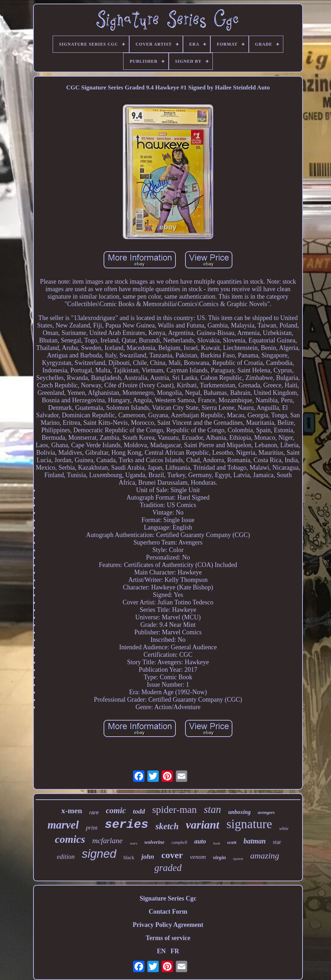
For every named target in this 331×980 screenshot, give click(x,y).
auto (200, 841)
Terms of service (168, 938)
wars (133, 843)
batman (254, 841)
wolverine (154, 842)
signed (99, 854)
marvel (63, 825)
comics (70, 839)
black (129, 858)
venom (198, 857)
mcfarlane (107, 841)
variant (203, 825)
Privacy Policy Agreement (168, 925)
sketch (167, 826)
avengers (266, 812)
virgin (219, 857)
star (277, 842)
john (148, 857)
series (126, 825)
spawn (238, 858)
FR (175, 951)
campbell (179, 842)
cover (172, 855)
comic (116, 811)
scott (232, 842)
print (92, 828)
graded (168, 868)
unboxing (239, 812)
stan (212, 809)
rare (94, 812)
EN (161, 951)
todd (139, 811)
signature (249, 824)
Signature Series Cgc (168, 898)
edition (66, 857)
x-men (72, 811)
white (284, 829)
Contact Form (168, 912)
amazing (265, 856)
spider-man (174, 809)
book (217, 843)
